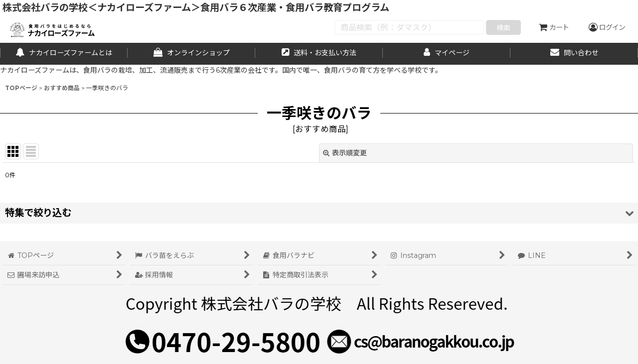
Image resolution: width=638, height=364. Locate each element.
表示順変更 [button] (345, 153)
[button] (319, 213)
